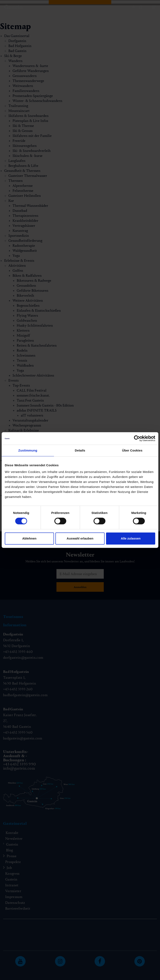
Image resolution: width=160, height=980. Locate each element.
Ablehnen (29, 538)
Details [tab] (80, 450)
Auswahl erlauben (80, 538)
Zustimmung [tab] (28, 450)
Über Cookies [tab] (132, 450)
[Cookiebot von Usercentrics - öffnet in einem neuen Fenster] (137, 438)
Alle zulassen (131, 538)
